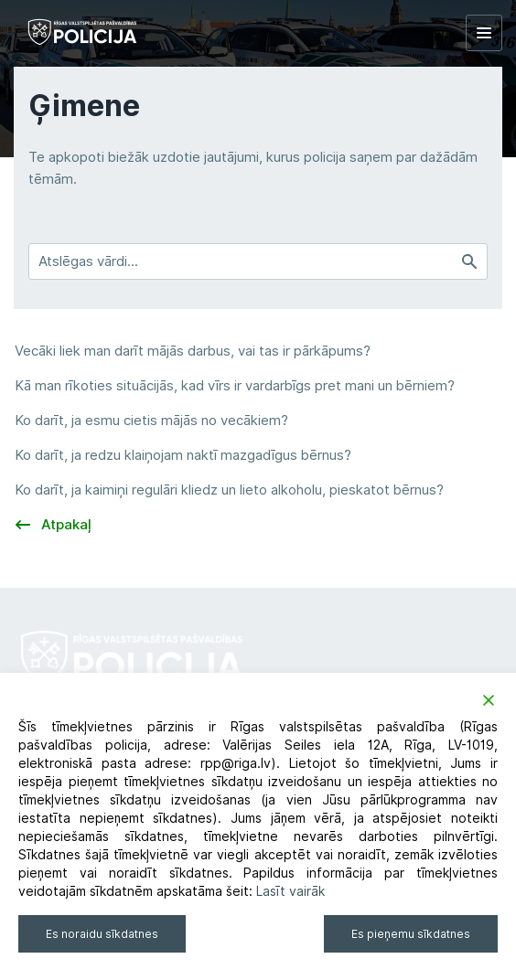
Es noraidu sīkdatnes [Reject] (102, 934)
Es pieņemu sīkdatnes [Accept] (411, 934)
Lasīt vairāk (290, 891)
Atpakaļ (54, 525)
